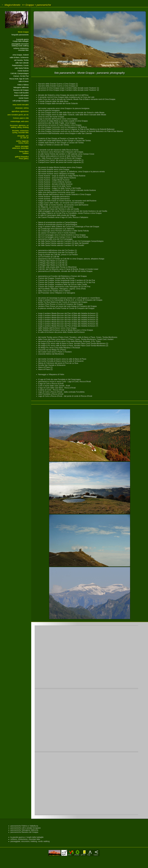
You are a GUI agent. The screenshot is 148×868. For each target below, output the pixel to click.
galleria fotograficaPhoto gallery (22, 158)
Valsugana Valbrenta (21, 87)
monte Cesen (24, 98)
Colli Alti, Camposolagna (20, 73)
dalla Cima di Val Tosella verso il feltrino (54, 291)
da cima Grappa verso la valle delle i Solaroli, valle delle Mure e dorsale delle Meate (72, 115)
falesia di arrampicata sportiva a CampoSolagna (58, 222)
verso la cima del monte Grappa (51, 117)
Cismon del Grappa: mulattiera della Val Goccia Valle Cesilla (63, 284)
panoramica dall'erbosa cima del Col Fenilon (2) (58, 252)
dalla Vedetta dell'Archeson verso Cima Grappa (57, 328)
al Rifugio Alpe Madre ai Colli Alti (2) (53, 263)
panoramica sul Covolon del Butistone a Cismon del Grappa (62, 276)
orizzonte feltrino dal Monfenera (51, 354)
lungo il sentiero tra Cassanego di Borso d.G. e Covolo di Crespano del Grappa (70, 300)
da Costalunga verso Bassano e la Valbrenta (56, 229)
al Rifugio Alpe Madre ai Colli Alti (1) (53, 261)
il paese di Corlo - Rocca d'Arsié (51, 390)
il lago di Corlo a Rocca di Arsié (51, 384)
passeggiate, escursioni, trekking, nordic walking (30, 841)
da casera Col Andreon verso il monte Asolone (57, 233)
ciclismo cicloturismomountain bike (21, 49)
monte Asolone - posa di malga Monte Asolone (57, 178)
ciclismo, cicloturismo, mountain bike (25, 839)
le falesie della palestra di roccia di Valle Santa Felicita (60, 156)
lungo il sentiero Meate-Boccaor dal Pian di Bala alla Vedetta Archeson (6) (68, 324)
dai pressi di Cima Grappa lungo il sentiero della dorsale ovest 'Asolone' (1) (69, 88)
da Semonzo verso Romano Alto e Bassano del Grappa (61, 152)
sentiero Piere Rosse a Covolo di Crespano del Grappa (60, 304)
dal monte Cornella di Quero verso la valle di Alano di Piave (62, 359)
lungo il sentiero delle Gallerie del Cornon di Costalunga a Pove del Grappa (69, 227)
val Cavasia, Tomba (21, 60)
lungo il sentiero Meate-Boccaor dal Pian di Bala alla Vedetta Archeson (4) (68, 320)
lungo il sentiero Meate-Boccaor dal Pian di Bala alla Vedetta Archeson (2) (68, 315)
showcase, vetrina (22, 108)
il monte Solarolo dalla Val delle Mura (53, 101)
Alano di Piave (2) (45, 369)
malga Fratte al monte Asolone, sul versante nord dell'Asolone (63, 205)
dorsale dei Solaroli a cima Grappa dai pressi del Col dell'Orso (63, 95)
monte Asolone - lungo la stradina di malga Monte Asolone (62, 176)
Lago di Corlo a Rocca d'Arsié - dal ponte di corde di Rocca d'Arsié (65, 396)
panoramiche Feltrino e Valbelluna (24, 826)
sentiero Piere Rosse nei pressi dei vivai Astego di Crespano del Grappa (67, 306)
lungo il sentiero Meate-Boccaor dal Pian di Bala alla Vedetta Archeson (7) (68, 326)
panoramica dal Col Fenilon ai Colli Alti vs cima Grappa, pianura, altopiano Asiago (71, 259)
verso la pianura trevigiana (49, 110)
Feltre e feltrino (23, 85)
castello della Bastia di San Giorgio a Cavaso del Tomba (61, 143)
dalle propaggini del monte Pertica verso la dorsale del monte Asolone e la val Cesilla (73, 211)
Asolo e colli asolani (21, 95)
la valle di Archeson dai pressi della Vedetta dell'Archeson (61, 332)
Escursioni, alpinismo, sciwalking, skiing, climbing (19, 126)
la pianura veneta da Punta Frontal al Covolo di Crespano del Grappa (66, 308)
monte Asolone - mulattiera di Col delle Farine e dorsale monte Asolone (67, 190)
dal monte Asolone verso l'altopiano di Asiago (56, 174)
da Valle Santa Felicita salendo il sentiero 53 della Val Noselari (63, 243)
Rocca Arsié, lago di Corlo (19, 79)
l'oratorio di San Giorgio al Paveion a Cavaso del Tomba (61, 138)
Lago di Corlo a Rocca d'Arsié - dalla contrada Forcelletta (61, 392)
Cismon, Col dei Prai (21, 76)
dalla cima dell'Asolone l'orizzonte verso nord (56, 192)
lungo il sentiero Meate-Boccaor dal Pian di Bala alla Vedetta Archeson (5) (68, 322)
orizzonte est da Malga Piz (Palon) (52, 350)
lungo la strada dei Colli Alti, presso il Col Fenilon (58, 255)
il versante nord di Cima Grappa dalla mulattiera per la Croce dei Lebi (66, 97)
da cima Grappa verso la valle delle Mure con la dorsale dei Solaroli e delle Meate (71, 113)
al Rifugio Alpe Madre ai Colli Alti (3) (53, 265)
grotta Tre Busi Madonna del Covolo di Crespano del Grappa (63, 302)
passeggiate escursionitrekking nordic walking (20, 45)
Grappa (30, 5)
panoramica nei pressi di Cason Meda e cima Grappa (60, 125)
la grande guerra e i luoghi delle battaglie (27, 837)
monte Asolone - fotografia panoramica (54, 197)
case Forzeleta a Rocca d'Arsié (51, 394)
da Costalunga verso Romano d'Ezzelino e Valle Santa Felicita (63, 231)
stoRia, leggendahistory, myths (22, 142)
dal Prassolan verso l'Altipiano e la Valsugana (57, 293)
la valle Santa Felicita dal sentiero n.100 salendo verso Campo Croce (66, 154)
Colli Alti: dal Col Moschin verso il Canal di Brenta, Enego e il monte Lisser (68, 269)
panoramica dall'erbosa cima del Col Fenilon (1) (58, 250)
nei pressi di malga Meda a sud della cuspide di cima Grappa (63, 121)
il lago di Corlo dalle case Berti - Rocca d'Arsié (57, 388)
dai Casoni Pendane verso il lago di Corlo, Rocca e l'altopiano (63, 217)
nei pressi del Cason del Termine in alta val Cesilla (59, 209)
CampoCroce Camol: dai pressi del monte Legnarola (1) (61, 160)
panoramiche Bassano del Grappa (24, 832)
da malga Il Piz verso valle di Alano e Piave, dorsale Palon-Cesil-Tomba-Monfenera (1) (73, 343)
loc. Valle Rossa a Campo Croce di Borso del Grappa (60, 158)
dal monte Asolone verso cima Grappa (54, 169)
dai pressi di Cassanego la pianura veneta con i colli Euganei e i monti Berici (69, 298)
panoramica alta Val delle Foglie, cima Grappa (57, 123)
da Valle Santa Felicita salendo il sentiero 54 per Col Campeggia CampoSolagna (71, 241)
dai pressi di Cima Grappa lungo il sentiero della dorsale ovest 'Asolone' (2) (69, 90)
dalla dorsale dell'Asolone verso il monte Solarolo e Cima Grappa (65, 194)
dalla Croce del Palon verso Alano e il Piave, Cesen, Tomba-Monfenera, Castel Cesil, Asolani (76, 339)
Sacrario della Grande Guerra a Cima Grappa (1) (58, 84)
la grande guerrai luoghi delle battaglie (21, 40)
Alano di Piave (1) (45, 367)
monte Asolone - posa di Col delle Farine (55, 186)
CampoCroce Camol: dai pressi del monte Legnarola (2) (61, 162)
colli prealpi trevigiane (21, 101)
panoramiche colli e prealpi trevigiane (25, 828)
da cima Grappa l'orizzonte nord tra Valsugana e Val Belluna (62, 127)
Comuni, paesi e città (21, 118)
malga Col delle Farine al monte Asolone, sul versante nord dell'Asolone (67, 201)
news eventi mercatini (21, 105)
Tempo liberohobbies (24, 152)
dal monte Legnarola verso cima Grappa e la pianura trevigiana (64, 108)
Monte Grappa (23, 32)
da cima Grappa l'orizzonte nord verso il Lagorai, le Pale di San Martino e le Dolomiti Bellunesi (76, 129)
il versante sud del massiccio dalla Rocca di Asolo (58, 150)
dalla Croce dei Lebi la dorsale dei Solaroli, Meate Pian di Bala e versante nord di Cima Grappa (77, 99)
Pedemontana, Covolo (20, 65)
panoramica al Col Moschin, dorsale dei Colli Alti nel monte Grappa (65, 271)
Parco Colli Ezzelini (21, 93)
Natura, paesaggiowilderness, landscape (20, 147)
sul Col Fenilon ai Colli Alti (49, 257)
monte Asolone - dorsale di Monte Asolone (55, 184)
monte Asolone (23, 71)
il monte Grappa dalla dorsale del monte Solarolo (58, 103)
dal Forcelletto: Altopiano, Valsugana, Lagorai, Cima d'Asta (62, 289)
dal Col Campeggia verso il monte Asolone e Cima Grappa (62, 235)
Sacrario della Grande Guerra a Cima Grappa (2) (58, 86)
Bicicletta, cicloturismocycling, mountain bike (20, 132)
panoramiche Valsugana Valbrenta (24, 830)
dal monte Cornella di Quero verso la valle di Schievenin (61, 361)
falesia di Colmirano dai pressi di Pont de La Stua (58, 363)
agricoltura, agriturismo (20, 111)
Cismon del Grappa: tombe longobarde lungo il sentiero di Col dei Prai (67, 280)
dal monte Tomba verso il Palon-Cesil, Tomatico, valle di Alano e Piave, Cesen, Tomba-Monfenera (78, 337)
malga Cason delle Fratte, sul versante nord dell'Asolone (61, 203)
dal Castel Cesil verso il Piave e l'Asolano (55, 352)
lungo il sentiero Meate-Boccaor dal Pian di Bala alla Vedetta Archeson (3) (68, 318)
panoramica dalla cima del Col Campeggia (55, 239)
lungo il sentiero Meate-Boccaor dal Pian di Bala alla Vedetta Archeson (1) (68, 313)
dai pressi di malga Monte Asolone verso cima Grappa (60, 167)
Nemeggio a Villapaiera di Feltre (51, 374)
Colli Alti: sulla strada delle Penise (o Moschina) (57, 267)
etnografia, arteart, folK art (23, 137)
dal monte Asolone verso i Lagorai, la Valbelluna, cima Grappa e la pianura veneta (71, 172)
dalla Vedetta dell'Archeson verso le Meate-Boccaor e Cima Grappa (66, 330)
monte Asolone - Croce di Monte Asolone (55, 182)
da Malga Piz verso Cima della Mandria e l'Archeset (59, 348)
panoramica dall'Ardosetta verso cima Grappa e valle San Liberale (65, 133)
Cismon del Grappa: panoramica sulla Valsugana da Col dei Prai (64, 287)
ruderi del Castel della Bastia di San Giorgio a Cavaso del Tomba (64, 141)
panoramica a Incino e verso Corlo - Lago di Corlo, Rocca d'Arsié (64, 382)
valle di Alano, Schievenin (19, 57)
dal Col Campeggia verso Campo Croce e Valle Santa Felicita (63, 237)
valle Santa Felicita (22, 68)
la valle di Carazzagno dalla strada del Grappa (57, 215)
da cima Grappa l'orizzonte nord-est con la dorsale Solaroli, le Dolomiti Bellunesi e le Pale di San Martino (81, 131)
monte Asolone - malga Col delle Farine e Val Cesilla (59, 188)
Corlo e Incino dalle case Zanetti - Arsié (54, 386)
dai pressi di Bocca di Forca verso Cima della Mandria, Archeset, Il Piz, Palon (69, 341)
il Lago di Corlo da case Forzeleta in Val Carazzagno (59, 379)
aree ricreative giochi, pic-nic (18, 115)
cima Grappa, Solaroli (21, 55)
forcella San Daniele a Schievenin (52, 365)
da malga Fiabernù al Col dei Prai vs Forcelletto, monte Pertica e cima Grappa (70, 213)
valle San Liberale (22, 63)
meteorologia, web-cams (19, 121)
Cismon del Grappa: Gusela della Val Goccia (56, 278)
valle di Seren (24, 81)
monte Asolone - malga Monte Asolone (54, 180)
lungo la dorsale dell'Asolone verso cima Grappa (58, 119)
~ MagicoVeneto (11, 5)
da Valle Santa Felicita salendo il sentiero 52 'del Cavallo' (61, 245)
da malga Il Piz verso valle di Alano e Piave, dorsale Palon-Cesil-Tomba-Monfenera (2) (73, 346)
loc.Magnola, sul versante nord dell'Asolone (56, 207)
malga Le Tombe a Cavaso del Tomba (53, 145)
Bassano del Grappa (21, 90)
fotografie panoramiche (20, 35)
